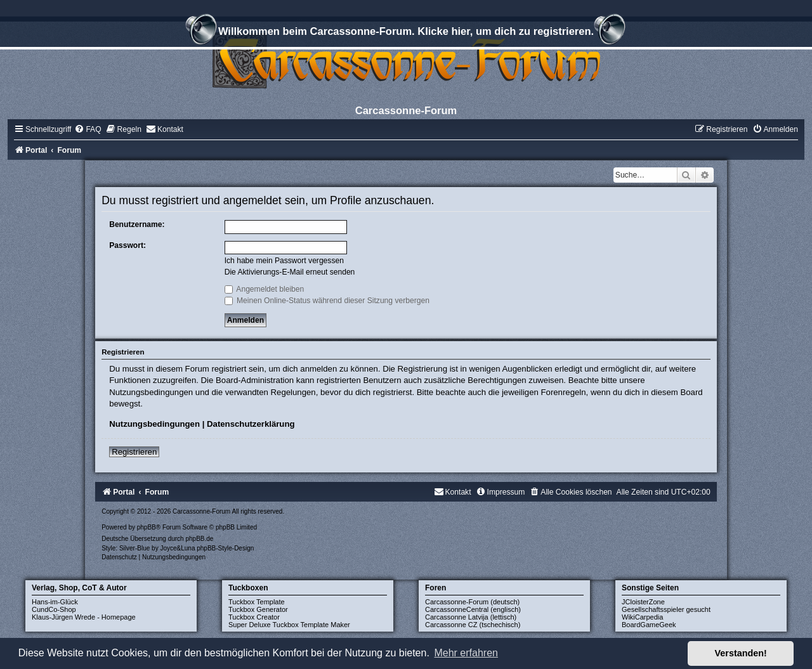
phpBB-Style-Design (225, 548)
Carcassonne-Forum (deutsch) (472, 602)
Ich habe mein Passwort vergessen (284, 261)
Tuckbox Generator (258, 609)
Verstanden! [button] (741, 653)
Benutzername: (137, 224)
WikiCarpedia (642, 617)
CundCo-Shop (54, 609)
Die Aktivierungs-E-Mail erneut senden (290, 272)
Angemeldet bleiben (265, 289)
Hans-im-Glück (55, 602)
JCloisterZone (643, 602)
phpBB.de (199, 539)
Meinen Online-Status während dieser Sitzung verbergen (327, 301)
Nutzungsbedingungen (154, 424)
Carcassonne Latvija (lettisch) (471, 617)
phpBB (147, 527)
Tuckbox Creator (254, 617)
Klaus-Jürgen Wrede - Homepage (84, 617)
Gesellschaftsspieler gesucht (666, 609)
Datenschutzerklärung (251, 424)
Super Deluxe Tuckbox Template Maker (289, 625)
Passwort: (128, 245)
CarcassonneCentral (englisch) (473, 609)
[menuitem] (88, 129)
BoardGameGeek (649, 625)
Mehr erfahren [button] (466, 653)
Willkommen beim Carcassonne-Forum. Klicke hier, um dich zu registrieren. (406, 33)
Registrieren (134, 452)
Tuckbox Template (257, 602)
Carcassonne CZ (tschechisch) (473, 625)
